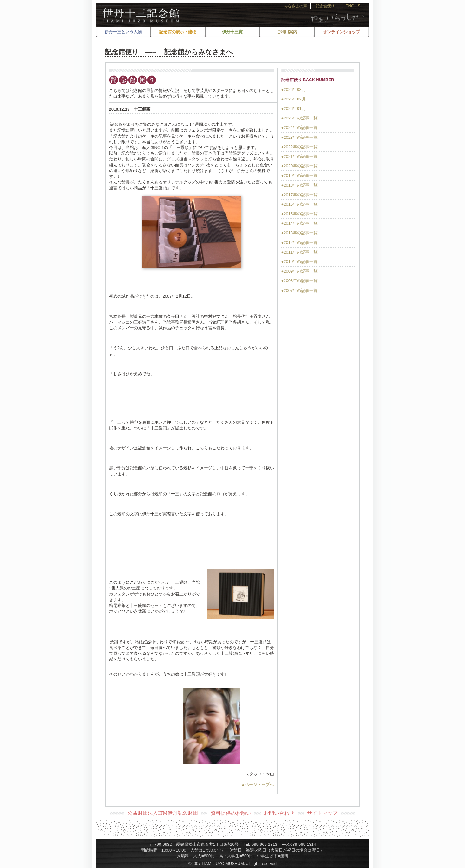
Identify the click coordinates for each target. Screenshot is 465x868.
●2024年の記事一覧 (300, 128)
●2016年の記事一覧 (300, 204)
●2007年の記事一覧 (300, 290)
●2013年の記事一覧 (300, 233)
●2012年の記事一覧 (300, 243)
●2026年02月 (294, 99)
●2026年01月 (294, 109)
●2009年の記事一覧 (300, 271)
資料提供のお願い (231, 813)
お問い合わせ (279, 813)
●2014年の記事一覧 (300, 223)
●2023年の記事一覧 (300, 137)
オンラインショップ (341, 32)
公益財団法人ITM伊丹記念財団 (163, 813)
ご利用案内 (287, 32)
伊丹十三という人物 (123, 32)
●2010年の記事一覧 (300, 262)
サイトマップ (322, 813)
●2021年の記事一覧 (300, 156)
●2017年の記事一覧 (300, 195)
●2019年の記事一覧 (300, 175)
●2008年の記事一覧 (300, 281)
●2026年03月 (294, 90)
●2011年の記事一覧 (300, 252)
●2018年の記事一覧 (300, 185)
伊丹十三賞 (232, 32)
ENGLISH (354, 6)
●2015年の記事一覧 (300, 214)
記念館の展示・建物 (178, 32)
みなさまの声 (296, 6)
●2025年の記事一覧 (300, 118)
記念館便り (325, 6)
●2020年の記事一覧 (300, 166)
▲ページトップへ (258, 784)
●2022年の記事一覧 (300, 147)
